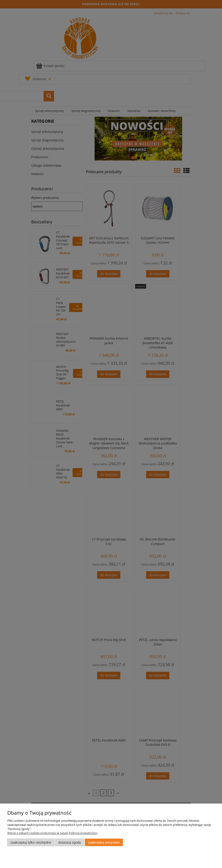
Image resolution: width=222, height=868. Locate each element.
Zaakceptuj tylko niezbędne (31, 842)
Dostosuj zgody (70, 842)
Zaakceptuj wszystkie (104, 842)
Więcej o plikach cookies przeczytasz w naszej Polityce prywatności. (52, 833)
